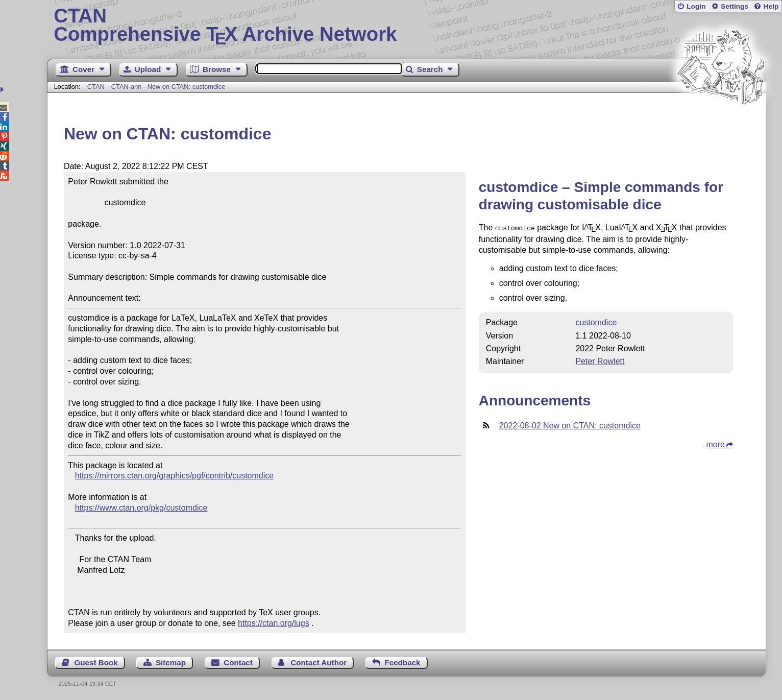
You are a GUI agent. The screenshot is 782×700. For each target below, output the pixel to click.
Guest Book (96, 662)
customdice (596, 321)
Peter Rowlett (600, 360)
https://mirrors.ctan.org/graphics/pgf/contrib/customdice (175, 476)
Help (771, 6)
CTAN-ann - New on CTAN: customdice (168, 87)
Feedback (402, 662)
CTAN (96, 87)
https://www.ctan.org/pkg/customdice (141, 508)
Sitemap (171, 662)
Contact (238, 662)
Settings (735, 6)
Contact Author (319, 662)
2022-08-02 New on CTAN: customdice (570, 425)
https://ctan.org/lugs (274, 623)
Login (696, 6)
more (715, 443)
